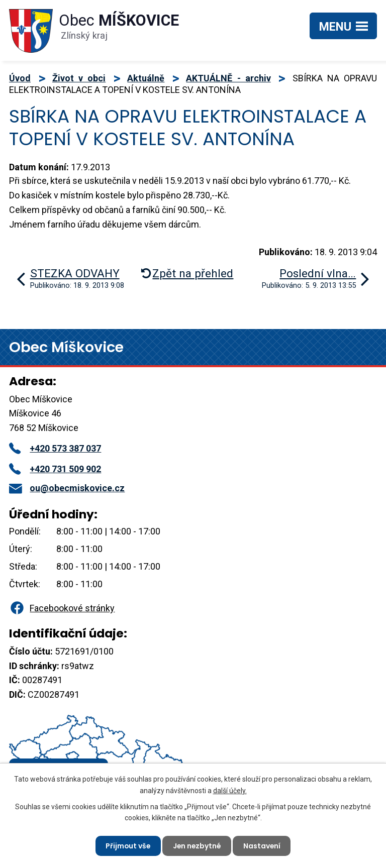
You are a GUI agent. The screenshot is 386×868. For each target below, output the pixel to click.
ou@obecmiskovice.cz (67, 488)
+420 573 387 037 (55, 448)
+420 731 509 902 (55, 469)
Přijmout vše (127, 845)
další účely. (230, 790)
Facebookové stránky (62, 608)
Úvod (20, 78)
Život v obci (79, 78)
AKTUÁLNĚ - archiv (228, 78)
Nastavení (263, 845)
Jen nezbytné (197, 845)
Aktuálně (146, 78)
